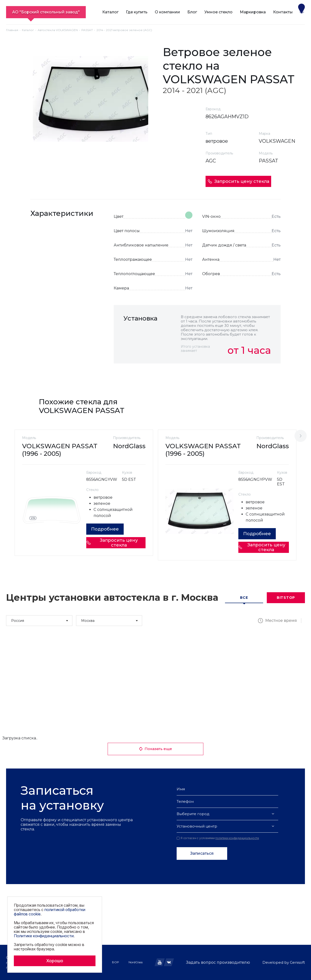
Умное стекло (218, 12)
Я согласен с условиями (218, 838)
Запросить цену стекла (238, 181)
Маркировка (253, 12)
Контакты (283, 12)
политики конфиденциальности (237, 838)
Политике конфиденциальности (44, 936)
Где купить (137, 12)
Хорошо (55, 961)
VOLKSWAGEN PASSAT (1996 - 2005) (60, 450)
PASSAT (87, 30)
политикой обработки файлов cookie (50, 912)
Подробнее (105, 529)
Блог (192, 12)
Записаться (202, 853)
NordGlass (136, 962)
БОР (115, 962)
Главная (12, 30)
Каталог (110, 12)
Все (244, 598)
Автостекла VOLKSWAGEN (58, 30)
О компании (167, 12)
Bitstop (286, 598)
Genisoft (297, 962)
